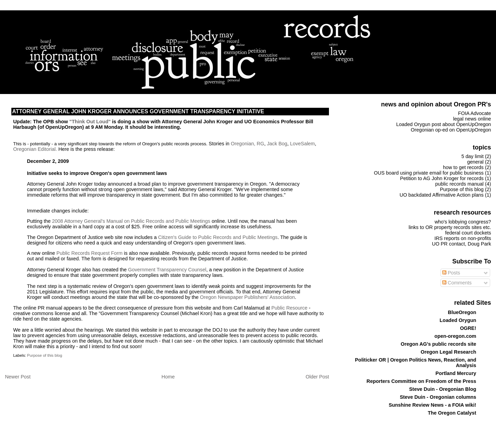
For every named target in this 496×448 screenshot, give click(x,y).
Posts (451, 273)
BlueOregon (462, 312)
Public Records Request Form (90, 253)
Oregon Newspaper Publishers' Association (248, 297)
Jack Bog (277, 144)
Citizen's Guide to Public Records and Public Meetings (218, 237)
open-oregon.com (455, 336)
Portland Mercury (456, 373)
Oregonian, (244, 144)
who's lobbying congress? (463, 222)
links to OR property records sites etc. (450, 227)
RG (260, 144)
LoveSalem (302, 144)
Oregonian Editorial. (35, 149)
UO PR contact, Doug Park (462, 244)
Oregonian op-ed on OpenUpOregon (451, 130)
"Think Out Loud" (90, 122)
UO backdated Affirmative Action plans (442, 195)
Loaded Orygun (458, 320)
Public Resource (290, 308)
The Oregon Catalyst (452, 413)
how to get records (463, 167)
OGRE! (468, 328)
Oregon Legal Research (448, 352)
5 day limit (472, 156)
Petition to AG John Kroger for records (442, 178)
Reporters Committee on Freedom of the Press (421, 381)
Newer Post (18, 377)
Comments (457, 283)
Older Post (317, 377)
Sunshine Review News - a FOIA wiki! (432, 405)
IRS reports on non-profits (463, 238)
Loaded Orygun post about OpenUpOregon (443, 124)
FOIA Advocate (475, 113)
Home (168, 377)
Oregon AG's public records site (438, 344)
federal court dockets (468, 233)
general (475, 162)
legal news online (472, 119)
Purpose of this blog (45, 355)
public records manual (459, 184)
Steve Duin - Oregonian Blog (443, 389)
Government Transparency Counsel (167, 270)
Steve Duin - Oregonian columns (438, 397)
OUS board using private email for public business (429, 173)
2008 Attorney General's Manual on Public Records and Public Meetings (131, 221)
